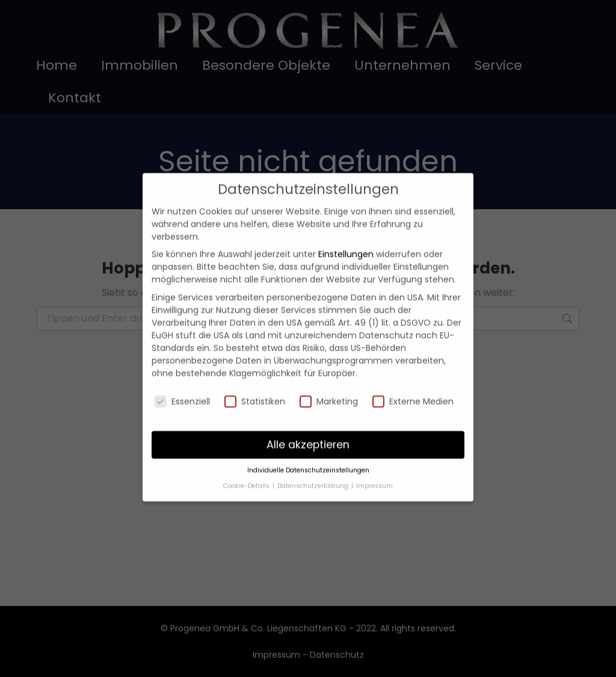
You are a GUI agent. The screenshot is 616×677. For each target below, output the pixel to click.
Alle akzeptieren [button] (308, 429)
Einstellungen (346, 239)
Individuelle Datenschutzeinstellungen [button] (308, 455)
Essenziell (182, 385)
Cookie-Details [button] (247, 470)
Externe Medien (413, 385)
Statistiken (255, 385)
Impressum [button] (374, 470)
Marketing (329, 385)
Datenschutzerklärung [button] (314, 470)
